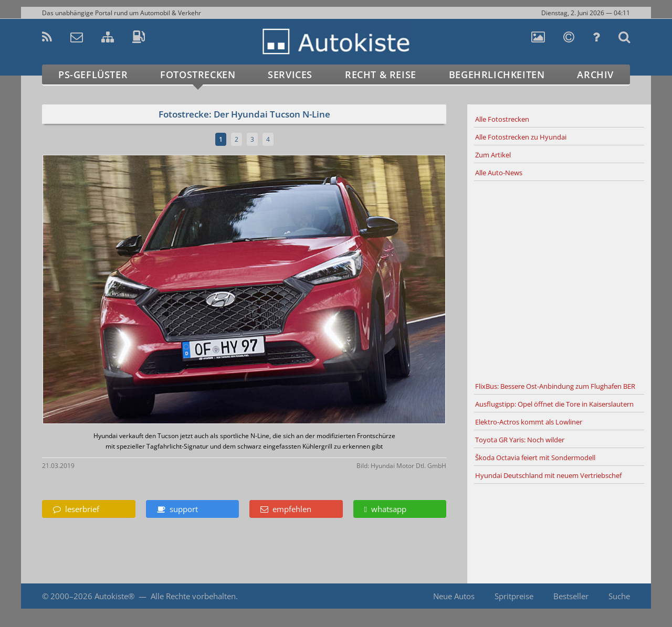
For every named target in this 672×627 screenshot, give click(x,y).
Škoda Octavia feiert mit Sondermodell (535, 458)
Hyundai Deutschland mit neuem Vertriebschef (548, 475)
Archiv (595, 75)
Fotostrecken (198, 75)
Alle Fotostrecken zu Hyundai (521, 137)
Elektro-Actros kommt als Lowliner (529, 422)
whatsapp (385, 509)
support (177, 509)
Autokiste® (114, 596)
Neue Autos (454, 596)
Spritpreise (514, 596)
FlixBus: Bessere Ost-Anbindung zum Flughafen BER (555, 386)
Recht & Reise (381, 75)
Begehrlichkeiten (497, 75)
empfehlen (286, 509)
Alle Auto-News (499, 173)
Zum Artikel (493, 155)
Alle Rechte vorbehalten (193, 596)
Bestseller (571, 596)
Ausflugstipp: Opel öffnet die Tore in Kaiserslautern (554, 404)
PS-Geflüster (93, 75)
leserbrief (76, 509)
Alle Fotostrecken (502, 119)
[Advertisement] (559, 280)
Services (290, 75)
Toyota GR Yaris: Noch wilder (520, 440)
